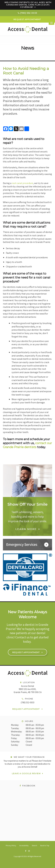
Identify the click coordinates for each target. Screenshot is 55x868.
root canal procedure (22, 183)
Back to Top (45, 845)
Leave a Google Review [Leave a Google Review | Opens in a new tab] (26, 773)
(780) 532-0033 (29, 13)
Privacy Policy (11, 845)
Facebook (27, 786)
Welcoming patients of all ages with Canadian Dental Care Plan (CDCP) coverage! (28, 5)
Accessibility (24, 845)
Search (34, 845)
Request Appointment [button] (27, 19)
